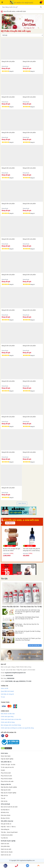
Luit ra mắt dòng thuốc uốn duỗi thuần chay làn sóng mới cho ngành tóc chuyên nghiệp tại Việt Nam (28, 611)
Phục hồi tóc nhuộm (6, 779)
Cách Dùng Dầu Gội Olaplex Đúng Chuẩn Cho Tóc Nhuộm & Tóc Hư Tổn (27, 618)
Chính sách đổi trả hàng (8, 722)
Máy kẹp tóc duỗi (6, 790)
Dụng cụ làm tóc (6, 784)
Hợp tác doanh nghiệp (7, 759)
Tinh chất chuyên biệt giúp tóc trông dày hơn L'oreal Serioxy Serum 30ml (31, 550)
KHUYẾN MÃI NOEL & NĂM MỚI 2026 (14, 11)
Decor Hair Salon (6, 756)
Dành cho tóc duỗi (6, 849)
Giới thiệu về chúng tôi (7, 694)
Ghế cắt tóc (4, 801)
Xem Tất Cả (22, 503)
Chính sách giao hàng (7, 717)
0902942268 (9, 676)
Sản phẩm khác (5, 846)
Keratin (3, 770)
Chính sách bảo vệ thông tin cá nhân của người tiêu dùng (17, 728)
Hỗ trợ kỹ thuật (5, 804)
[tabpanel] (22, 511)
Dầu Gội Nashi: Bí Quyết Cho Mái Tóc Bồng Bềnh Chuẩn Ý (28, 632)
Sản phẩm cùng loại (7, 821)
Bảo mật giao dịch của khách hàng (11, 725)
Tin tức (3, 697)
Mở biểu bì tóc (5, 812)
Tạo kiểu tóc (4, 838)
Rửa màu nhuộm (6, 815)
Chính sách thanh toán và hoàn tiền (11, 719)
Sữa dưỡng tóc (5, 829)
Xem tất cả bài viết (35, 645)
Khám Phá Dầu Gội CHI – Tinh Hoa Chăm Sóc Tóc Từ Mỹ (22, 607)
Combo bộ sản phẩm (7, 835)
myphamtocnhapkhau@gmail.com (15, 673)
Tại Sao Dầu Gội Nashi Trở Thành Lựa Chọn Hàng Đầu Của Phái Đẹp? (28, 639)
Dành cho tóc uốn (6, 855)
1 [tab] (21, 512)
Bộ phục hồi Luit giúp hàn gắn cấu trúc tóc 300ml (12, 550)
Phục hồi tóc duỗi (6, 773)
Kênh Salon (4, 753)
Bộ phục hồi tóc (5, 818)
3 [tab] (24, 512)
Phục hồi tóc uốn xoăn (7, 781)
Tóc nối (3, 798)
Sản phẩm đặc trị (6, 762)
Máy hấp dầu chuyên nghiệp (9, 787)
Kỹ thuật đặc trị (5, 810)
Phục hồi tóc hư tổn (6, 776)
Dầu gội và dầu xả (6, 824)
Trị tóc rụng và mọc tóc (7, 767)
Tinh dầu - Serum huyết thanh (9, 832)
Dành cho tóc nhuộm (7, 852)
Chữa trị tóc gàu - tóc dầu (8, 765)
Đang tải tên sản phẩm (8, 61)
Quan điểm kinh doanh (7, 691)
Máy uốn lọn (4, 796)
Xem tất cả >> (10, 523)
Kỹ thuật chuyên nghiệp (8, 841)
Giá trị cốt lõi (5, 688)
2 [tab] (23, 512)
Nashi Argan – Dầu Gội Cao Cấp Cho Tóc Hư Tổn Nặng (27, 625)
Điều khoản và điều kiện (8, 714)
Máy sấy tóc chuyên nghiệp (9, 793)
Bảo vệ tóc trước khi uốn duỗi (9, 807)
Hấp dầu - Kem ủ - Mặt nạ (8, 827)
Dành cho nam (5, 844)
